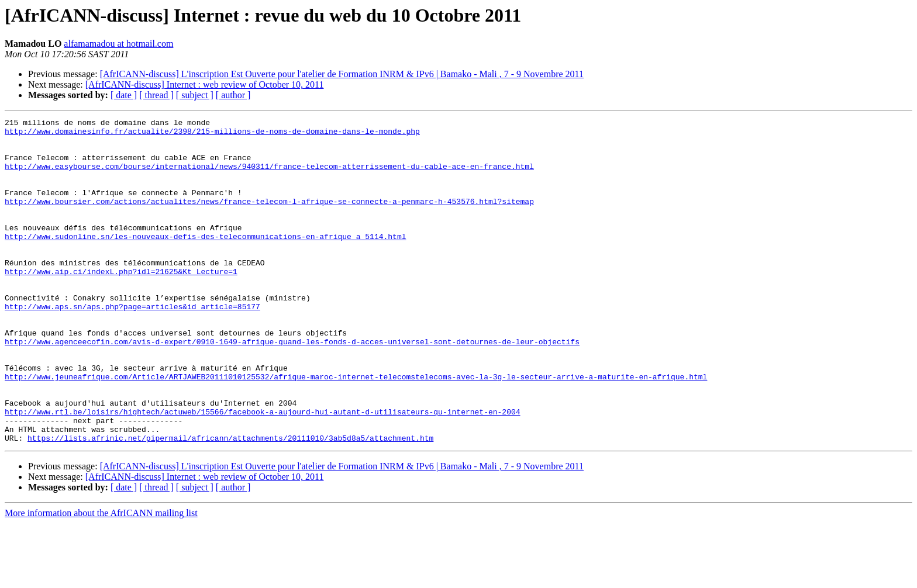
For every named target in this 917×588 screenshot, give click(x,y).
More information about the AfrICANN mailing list (101, 578)
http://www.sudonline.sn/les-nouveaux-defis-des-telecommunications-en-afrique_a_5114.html (205, 261)
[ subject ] (195, 95)
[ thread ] (156, 95)
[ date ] (124, 95)
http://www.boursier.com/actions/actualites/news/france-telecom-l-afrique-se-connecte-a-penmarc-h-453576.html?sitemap (269, 219)
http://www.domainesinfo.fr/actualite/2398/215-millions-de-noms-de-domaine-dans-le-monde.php (212, 134)
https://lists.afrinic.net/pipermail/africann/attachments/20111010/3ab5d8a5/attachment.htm (230, 503)
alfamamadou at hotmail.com (118, 44)
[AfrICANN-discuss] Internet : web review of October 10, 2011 (205, 84)
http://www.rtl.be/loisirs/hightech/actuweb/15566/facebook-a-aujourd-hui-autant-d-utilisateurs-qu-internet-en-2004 (262, 471)
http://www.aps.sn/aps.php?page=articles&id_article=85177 (132, 345)
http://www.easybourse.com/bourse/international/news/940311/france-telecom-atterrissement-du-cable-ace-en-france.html (269, 177)
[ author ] (233, 95)
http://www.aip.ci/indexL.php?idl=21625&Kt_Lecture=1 (121, 303)
